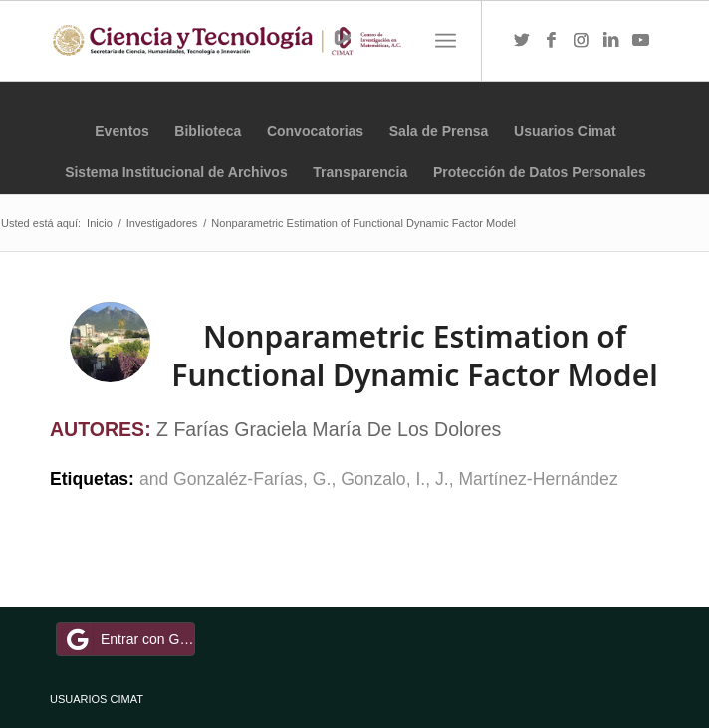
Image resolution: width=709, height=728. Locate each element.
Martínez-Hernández (538, 479)
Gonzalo (373, 479)
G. (322, 479)
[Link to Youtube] (641, 41)
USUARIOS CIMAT (97, 699)
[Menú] (446, 41)
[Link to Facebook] (552, 41)
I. (420, 479)
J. (442, 479)
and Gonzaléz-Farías (221, 479)
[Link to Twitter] (522, 41)
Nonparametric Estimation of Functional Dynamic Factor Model (414, 356)
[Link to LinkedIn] (611, 41)
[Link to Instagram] (582, 41)
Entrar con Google (128, 639)
